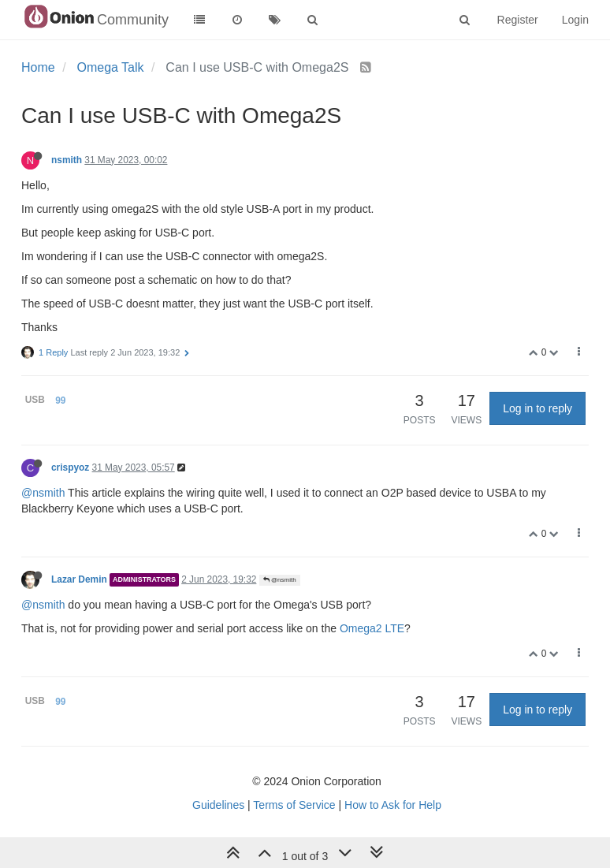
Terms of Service (294, 805)
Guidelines (218, 805)
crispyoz (70, 468)
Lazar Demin (79, 579)
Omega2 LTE (372, 628)
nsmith (67, 160)
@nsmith (43, 493)
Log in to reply (537, 408)
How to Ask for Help (393, 805)
